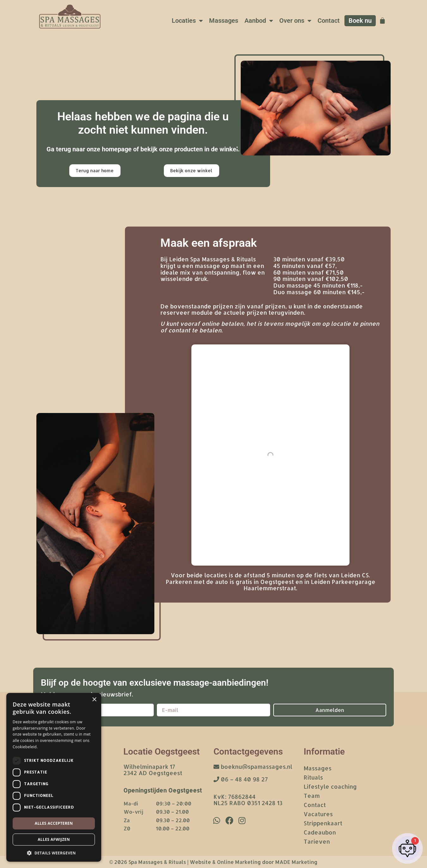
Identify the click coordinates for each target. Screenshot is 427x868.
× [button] (94, 700)
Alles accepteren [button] (54, 823)
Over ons (295, 21)
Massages (224, 21)
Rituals (313, 777)
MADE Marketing (296, 862)
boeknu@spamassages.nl (253, 766)
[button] (54, 853)
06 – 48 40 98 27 (241, 779)
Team (312, 795)
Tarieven (317, 841)
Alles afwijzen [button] (54, 839)
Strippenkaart (323, 823)
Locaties (187, 21)
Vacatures (318, 814)
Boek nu (360, 21)
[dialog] (54, 777)
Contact (329, 21)
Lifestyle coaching (330, 786)
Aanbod (259, 21)
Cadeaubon (320, 832)
